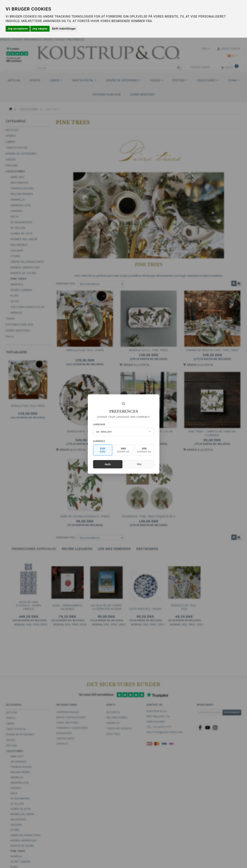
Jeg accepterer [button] (18, 29)
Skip (139, 464)
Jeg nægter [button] (40, 29)
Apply (108, 464)
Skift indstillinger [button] (64, 29)
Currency (99, 441)
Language (99, 424)
